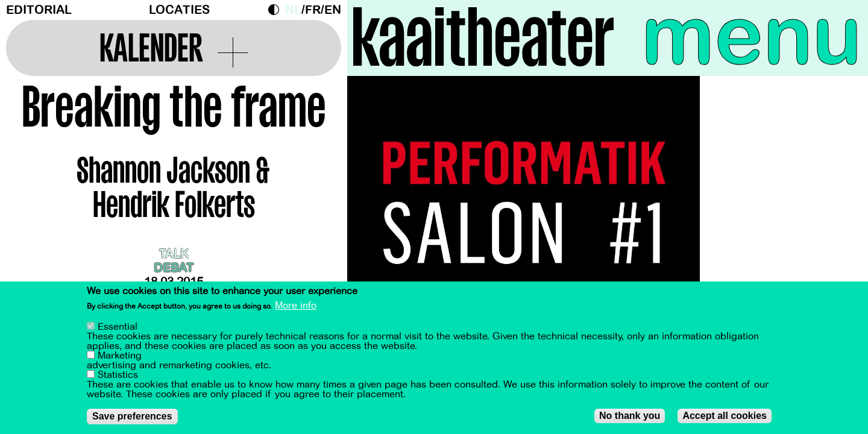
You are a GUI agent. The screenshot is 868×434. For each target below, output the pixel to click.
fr (313, 10)
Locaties (179, 10)
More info (296, 307)
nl (293, 10)
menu (752, 36)
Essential (118, 328)
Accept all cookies (725, 417)
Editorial (39, 10)
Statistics (118, 376)
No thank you (630, 417)
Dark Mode (277, 10)
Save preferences (132, 417)
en (333, 10)
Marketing (120, 357)
